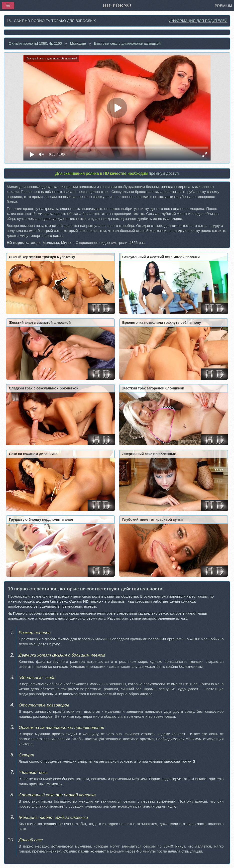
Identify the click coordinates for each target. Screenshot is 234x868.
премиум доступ (164, 173)
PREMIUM (223, 6)
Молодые (78, 43)
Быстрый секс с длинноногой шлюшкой (127, 43)
